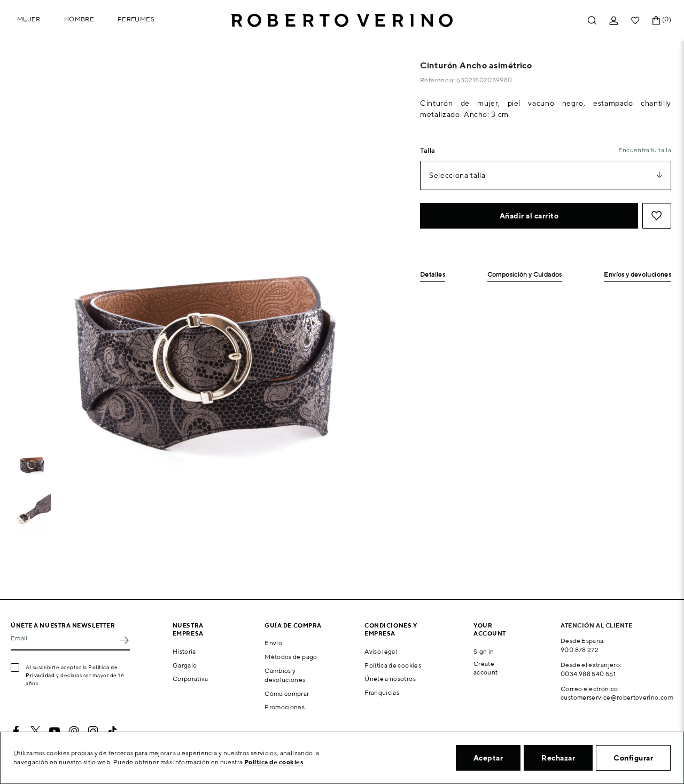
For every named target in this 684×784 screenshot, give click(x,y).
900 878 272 (580, 650)
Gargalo (185, 665)
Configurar (633, 758)
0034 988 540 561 (588, 674)
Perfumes (136, 19)
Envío (273, 643)
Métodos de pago (291, 657)
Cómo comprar (287, 693)
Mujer (29, 19)
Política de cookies (393, 665)
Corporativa (191, 679)
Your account (490, 629)
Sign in (484, 651)
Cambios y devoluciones (285, 675)
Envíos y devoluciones (638, 275)
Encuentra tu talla (645, 150)
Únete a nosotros (390, 679)
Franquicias (382, 692)
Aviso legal (381, 651)
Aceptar (488, 758)
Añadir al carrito (529, 216)
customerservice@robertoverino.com (617, 697)
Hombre (79, 19)
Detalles (433, 275)
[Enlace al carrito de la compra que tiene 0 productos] (656, 21)
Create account (486, 668)
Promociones (285, 707)
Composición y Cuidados (525, 275)
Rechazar (558, 758)
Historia (184, 651)
